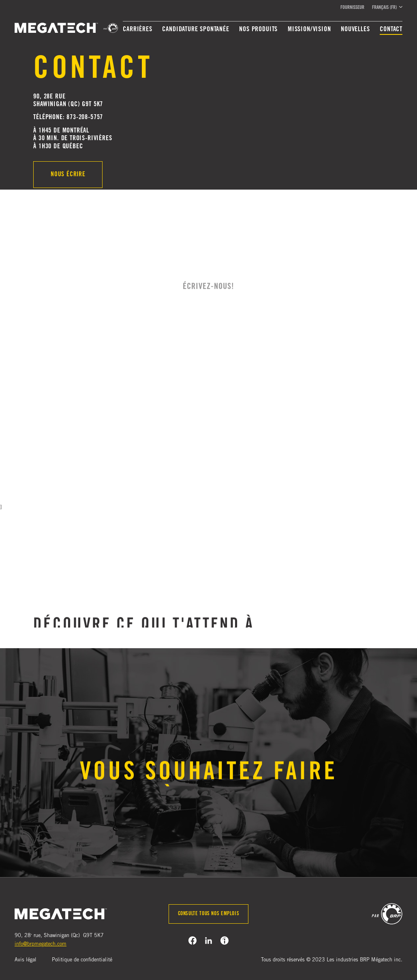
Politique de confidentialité (82, 960)
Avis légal (26, 960)
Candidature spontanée (196, 30)
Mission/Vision (309, 30)
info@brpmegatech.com (41, 945)
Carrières (137, 30)
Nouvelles (355, 30)
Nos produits (258, 30)
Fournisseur (352, 8)
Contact (391, 30)
